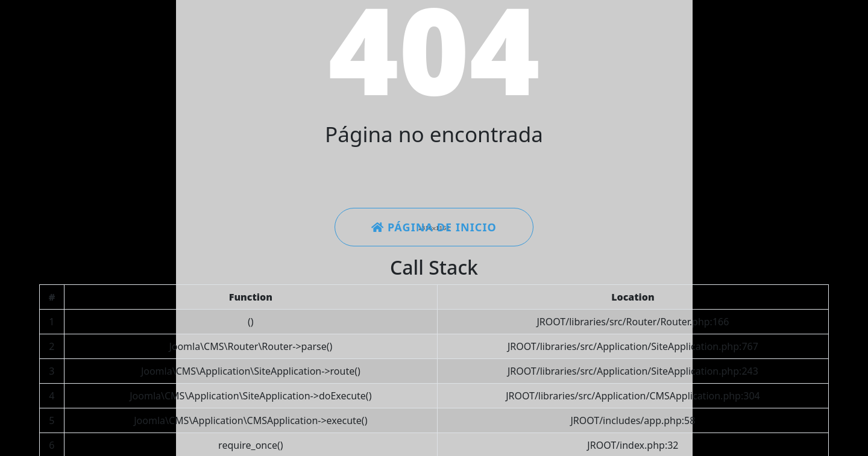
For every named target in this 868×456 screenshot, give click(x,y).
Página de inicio (434, 227)
